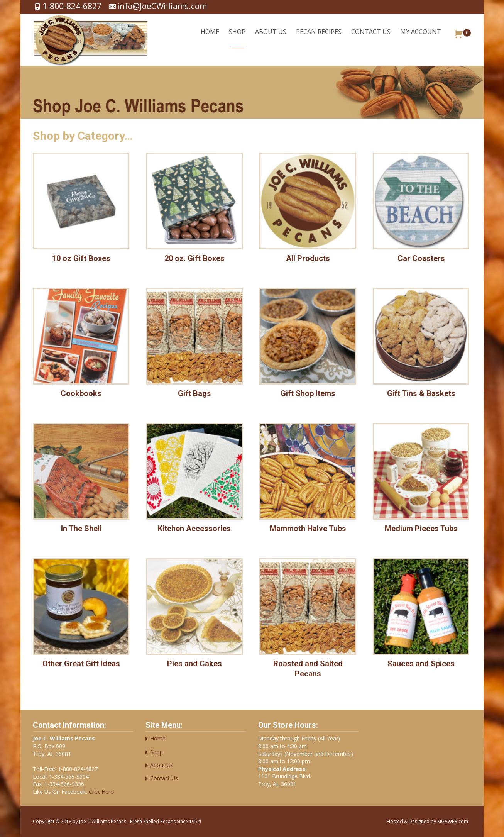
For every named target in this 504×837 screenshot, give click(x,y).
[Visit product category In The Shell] (81, 480)
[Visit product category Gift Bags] (194, 345)
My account (421, 38)
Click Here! (101, 792)
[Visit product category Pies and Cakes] (194, 615)
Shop (237, 38)
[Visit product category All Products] (308, 210)
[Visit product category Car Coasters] (421, 210)
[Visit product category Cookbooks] (81, 345)
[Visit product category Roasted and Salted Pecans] (308, 620)
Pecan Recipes (319, 38)
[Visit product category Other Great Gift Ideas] (81, 615)
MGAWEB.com (453, 821)
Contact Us (371, 38)
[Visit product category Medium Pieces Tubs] (421, 480)
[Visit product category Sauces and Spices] (421, 615)
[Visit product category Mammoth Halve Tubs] (308, 480)
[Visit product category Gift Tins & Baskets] (421, 345)
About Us (271, 38)
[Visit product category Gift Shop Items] (308, 345)
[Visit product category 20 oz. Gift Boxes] (194, 210)
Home (210, 38)
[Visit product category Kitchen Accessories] (194, 480)
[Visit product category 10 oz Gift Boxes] (81, 210)
